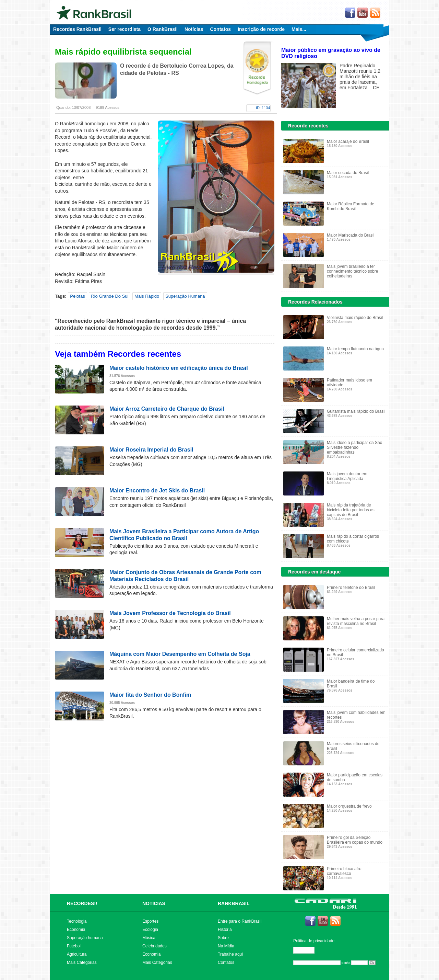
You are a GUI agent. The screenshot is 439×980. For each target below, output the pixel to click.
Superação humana (85, 938)
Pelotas (77, 296)
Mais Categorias (82, 962)
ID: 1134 (263, 108)
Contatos (220, 29)
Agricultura (77, 954)
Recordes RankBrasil (77, 29)
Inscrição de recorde (261, 29)
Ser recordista (124, 29)
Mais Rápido (147, 296)
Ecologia (150, 930)
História (225, 930)
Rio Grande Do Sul (110, 296)
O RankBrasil (163, 29)
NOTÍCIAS (154, 903)
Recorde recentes (308, 126)
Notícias (194, 29)
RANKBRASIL (234, 903)
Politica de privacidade (314, 941)
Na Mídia (226, 946)
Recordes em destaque (314, 572)
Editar (307, 950)
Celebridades (155, 946)
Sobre (223, 938)
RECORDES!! (82, 903)
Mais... (299, 29)
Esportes (150, 921)
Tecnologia (77, 921)
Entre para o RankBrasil (240, 921)
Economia (76, 930)
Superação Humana (185, 296)
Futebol (74, 946)
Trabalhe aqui (230, 954)
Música (149, 938)
